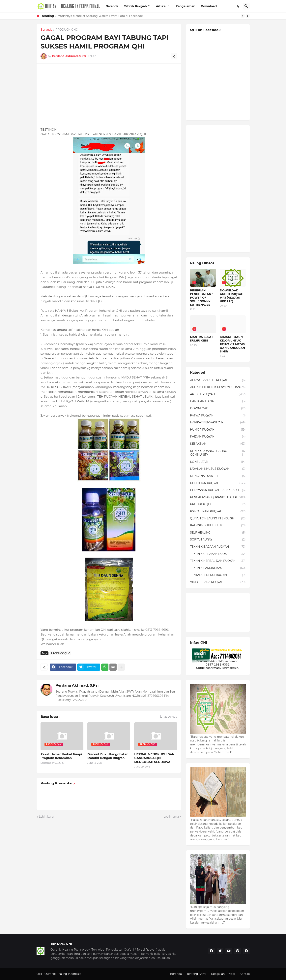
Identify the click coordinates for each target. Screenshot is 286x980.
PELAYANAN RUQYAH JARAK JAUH (218, 490)
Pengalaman (185, 6)
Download (209, 6)
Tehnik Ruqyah (135, 6)
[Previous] (243, 16)
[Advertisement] (109, 95)
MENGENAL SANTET (218, 476)
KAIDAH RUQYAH (218, 437)
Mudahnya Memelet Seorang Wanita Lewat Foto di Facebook (100, 16)
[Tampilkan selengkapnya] (121, 667)
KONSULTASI (218, 462)
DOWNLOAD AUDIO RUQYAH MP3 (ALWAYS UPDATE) (232, 296)
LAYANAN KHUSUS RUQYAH (218, 469)
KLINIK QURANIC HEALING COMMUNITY (218, 453)
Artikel (161, 6)
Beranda (112, 6)
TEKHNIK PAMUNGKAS (218, 568)
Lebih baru (46, 817)
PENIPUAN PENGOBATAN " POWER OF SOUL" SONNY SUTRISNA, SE (202, 298)
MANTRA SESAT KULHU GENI (202, 339)
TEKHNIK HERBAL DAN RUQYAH (218, 561)
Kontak (245, 974)
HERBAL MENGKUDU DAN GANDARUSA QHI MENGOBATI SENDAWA (154, 758)
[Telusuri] (246, 6)
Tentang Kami (196, 974)
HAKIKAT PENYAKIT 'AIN (218, 423)
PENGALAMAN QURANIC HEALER (218, 497)
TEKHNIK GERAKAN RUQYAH (218, 554)
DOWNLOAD (218, 408)
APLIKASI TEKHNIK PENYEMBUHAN (218, 387)
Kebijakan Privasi (223, 974)
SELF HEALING (218, 533)
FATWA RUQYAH (218, 416)
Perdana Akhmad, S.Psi (77, 685)
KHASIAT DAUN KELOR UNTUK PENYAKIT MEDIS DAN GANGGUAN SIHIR (232, 344)
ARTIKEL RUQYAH (218, 394)
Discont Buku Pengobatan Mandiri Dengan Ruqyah (108, 756)
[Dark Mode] (239, 6)
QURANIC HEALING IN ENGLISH (218, 519)
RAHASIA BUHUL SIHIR (218, 526)
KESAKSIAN (218, 444)
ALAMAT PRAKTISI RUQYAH (218, 380)
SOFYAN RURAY (218, 540)
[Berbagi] (174, 56)
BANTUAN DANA (218, 401)
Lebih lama (171, 817)
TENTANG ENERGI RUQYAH (218, 575)
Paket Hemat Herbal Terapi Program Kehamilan (61, 756)
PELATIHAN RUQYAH (218, 483)
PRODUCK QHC (67, 30)
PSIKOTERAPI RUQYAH (218, 511)
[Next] (248, 16)
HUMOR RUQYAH (218, 430)
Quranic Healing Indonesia (63, 974)
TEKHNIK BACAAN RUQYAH (218, 547)
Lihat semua (169, 717)
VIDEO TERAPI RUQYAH (218, 582)
